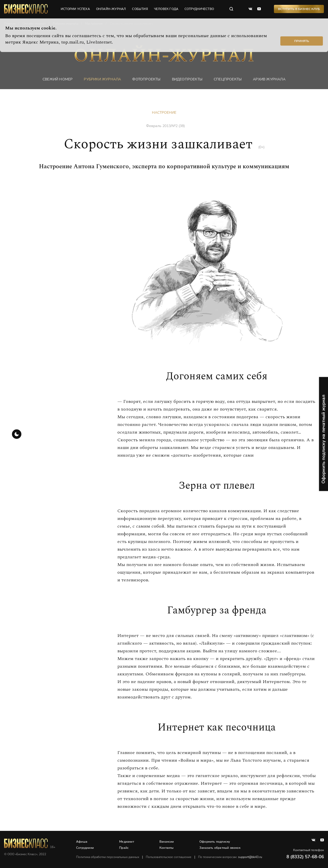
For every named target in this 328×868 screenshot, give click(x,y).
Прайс (124, 848)
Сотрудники (85, 848)
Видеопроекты (187, 79)
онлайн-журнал (111, 9)
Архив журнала (269, 79)
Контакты (167, 848)
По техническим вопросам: (230, 857)
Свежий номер (58, 79)
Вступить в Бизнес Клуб (299, 9)
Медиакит (127, 842)
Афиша (82, 842)
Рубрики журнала (102, 79)
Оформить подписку (215, 842)
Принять (302, 41)
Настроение (164, 113)
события (140, 9)
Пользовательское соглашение (169, 857)
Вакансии (167, 842)
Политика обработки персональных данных (108, 857)
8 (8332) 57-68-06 (305, 857)
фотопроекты (146, 79)
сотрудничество (199, 9)
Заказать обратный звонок (220, 848)
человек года (166, 9)
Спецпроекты (228, 79)
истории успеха (75, 9)
